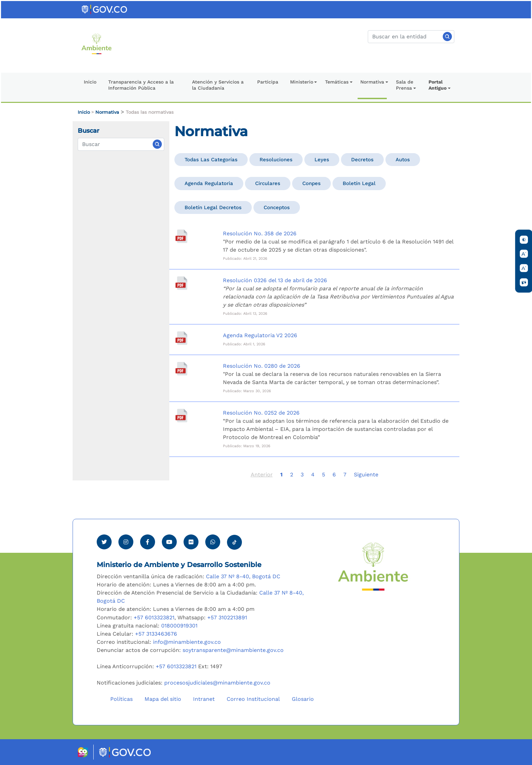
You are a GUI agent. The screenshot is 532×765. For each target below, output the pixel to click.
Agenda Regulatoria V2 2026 (260, 335)
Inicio (90, 82)
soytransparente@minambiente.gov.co (233, 650)
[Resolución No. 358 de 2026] (181, 236)
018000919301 (179, 626)
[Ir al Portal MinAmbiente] (97, 43)
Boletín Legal (359, 183)
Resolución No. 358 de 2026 (260, 233)
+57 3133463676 (156, 634)
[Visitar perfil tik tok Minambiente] (234, 540)
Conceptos (277, 207)
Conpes (311, 183)
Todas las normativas (150, 112)
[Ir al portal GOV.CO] (105, 9)
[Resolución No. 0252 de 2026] (181, 416)
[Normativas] (121, 144)
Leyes (322, 160)
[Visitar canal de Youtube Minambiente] (169, 542)
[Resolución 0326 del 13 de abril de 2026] (181, 283)
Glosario (303, 699)
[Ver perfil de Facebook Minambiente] (148, 542)
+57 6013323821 (154, 617)
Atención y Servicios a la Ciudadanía (218, 85)
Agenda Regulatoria (209, 183)
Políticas (121, 699)
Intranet (204, 699)
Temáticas (337, 82)
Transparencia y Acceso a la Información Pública (141, 85)
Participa (268, 82)
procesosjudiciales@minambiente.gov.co (217, 683)
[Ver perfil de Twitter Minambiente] (104, 542)
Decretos (362, 160)
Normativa (372, 82)
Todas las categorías (211, 160)
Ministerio (302, 82)
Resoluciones (276, 160)
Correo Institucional (253, 699)
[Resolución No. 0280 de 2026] (181, 369)
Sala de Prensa (405, 85)
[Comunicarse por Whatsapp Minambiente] (213, 542)
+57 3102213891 (227, 617)
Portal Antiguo (438, 85)
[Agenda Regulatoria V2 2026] (181, 338)
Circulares (268, 183)
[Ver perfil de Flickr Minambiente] (191, 542)
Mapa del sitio (163, 699)
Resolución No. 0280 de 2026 (262, 366)
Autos (403, 160)
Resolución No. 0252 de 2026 (261, 413)
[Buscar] (411, 37)
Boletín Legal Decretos (213, 207)
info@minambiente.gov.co (187, 642)
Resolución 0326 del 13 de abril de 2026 (275, 280)
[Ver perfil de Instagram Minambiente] (126, 542)
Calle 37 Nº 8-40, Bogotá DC (243, 576)
